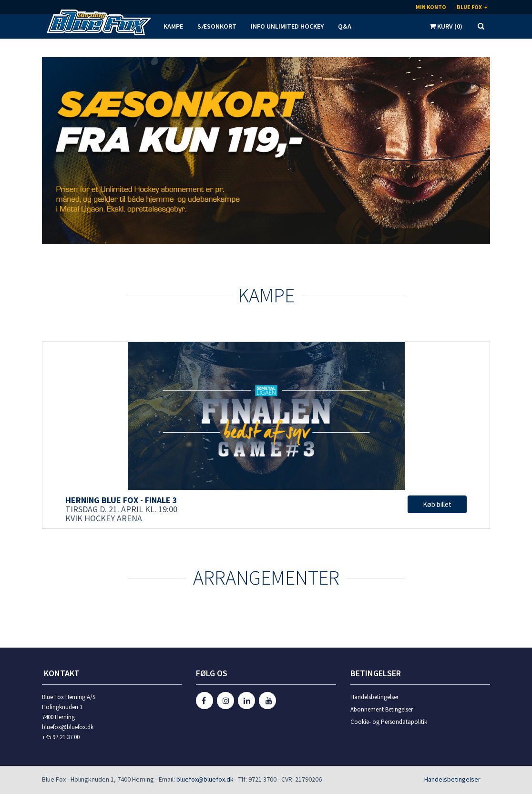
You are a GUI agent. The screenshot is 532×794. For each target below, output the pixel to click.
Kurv (446, 26)
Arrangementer (266, 577)
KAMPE (266, 295)
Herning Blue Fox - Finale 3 (121, 500)
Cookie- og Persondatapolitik (389, 722)
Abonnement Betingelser (382, 709)
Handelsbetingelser (374, 697)
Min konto (431, 7)
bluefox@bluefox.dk (205, 779)
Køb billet (437, 504)
